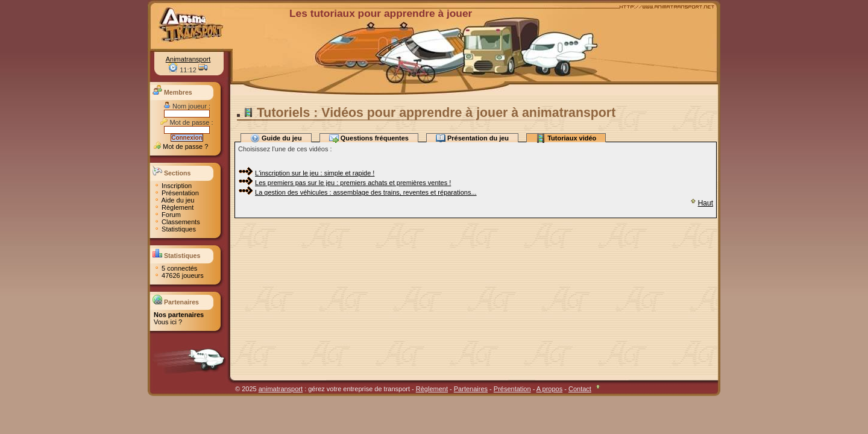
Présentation (176, 193)
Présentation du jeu (472, 138)
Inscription (173, 186)
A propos (549, 389)
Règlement (174, 207)
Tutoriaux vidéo (566, 138)
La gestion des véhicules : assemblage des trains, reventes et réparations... (366, 192)
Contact (580, 389)
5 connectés (175, 268)
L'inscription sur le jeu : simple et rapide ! (315, 173)
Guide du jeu (276, 138)
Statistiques (175, 229)
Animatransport (188, 59)
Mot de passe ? (181, 146)
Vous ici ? (168, 322)
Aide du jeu (174, 200)
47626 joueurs (179, 275)
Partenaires (471, 389)
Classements (177, 222)
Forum (167, 215)
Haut (701, 203)
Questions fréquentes (369, 138)
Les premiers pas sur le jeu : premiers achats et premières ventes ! (353, 183)
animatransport (281, 389)
